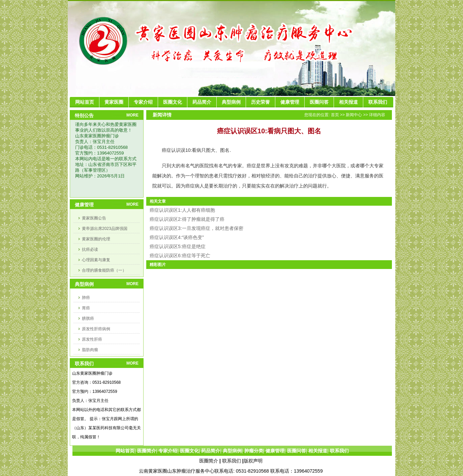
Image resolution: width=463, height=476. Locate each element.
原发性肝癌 (92, 339)
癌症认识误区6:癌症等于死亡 (180, 256)
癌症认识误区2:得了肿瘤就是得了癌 (187, 219)
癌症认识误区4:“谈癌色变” (177, 237)
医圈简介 (209, 461)
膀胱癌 (88, 318)
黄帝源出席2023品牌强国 (105, 229)
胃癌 (86, 308)
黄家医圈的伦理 (96, 239)
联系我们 (232, 461)
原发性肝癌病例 (96, 329)
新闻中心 (354, 115)
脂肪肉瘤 (90, 350)
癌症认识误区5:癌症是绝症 (178, 246)
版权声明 (253, 461)
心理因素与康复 (96, 260)
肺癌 (86, 298)
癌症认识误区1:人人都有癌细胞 (182, 210)
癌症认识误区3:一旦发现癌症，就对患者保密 (196, 228)
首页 (335, 115)
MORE (132, 115)
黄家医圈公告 (94, 218)
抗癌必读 (90, 249)
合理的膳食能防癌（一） (104, 270)
